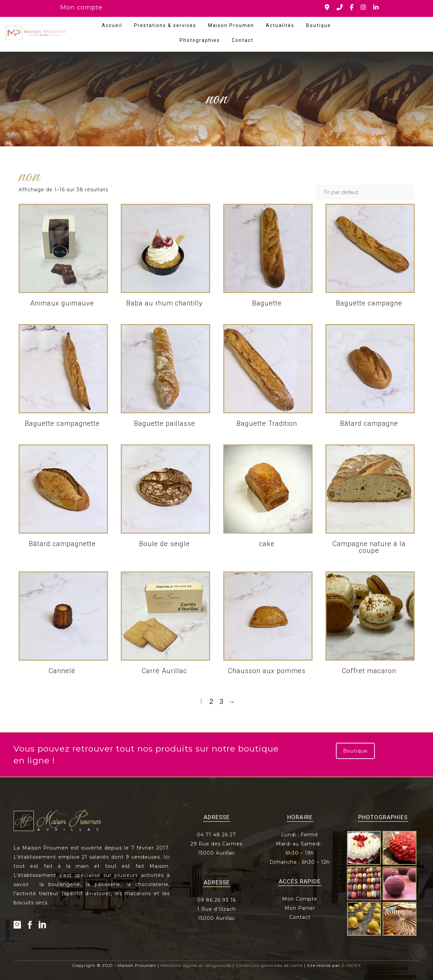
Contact (243, 40)
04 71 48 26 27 (216, 835)
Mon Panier (300, 908)
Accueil (112, 25)
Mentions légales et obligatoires (196, 965)
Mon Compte (300, 899)
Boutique (318, 25)
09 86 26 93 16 (216, 900)
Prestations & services (165, 25)
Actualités (280, 25)
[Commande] (366, 192)
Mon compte (81, 7)
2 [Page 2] (211, 702)
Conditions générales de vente (269, 965)
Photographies (200, 40)
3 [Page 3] (222, 702)
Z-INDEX (351, 965)
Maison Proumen (231, 25)
